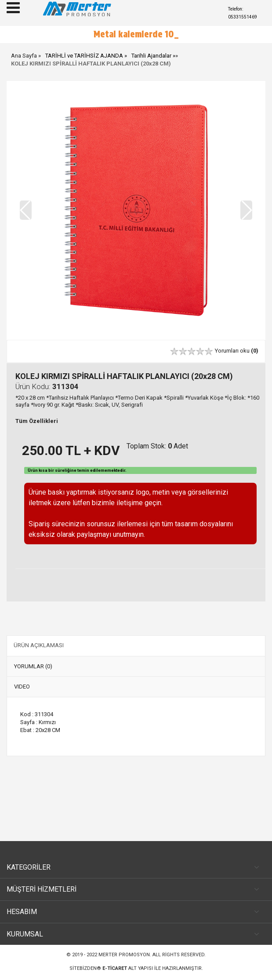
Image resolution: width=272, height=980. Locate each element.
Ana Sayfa (24, 56)
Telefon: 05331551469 (243, 13)
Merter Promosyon (124, 955)
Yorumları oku (237, 351)
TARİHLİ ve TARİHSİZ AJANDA (84, 56)
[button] (246, 210)
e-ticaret (115, 968)
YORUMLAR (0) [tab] (33, 666)
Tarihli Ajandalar (151, 56)
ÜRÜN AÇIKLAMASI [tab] (39, 645)
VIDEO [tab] (22, 687)
